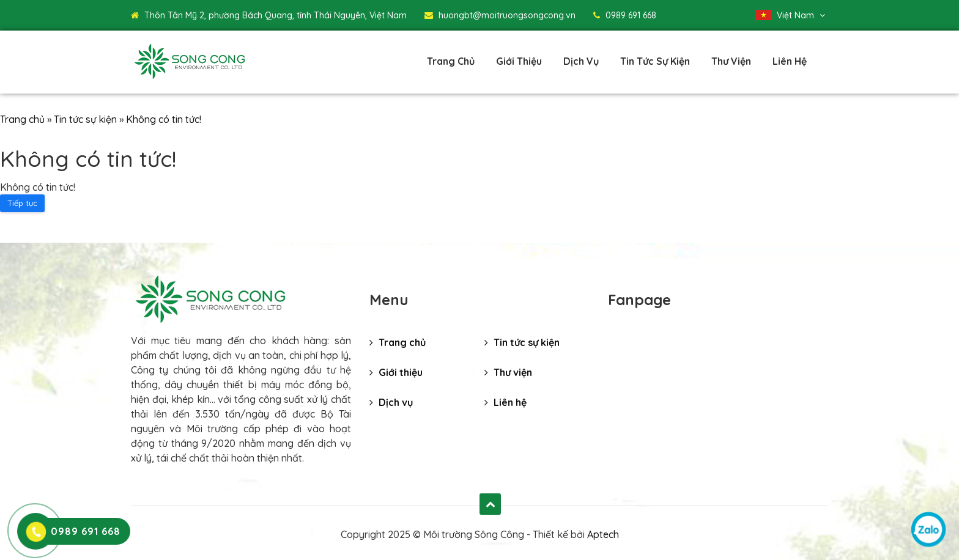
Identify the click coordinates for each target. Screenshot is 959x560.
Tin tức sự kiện (655, 61)
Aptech (603, 534)
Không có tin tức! (164, 119)
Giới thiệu (519, 61)
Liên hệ (790, 61)
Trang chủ (451, 61)
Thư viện (731, 61)
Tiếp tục (22, 203)
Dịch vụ (581, 61)
